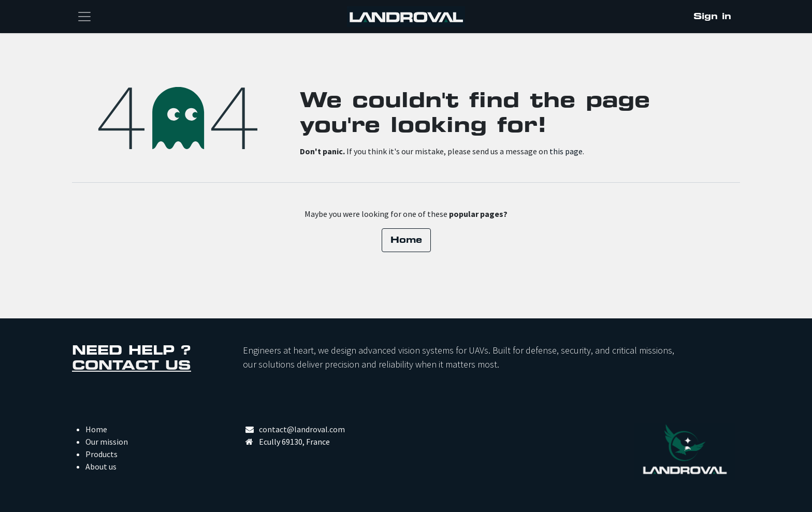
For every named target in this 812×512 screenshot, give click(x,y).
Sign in (712, 16)
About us (101, 466)
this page (566, 151)
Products (102, 454)
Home (406, 240)
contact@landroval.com (302, 429)
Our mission (107, 442)
